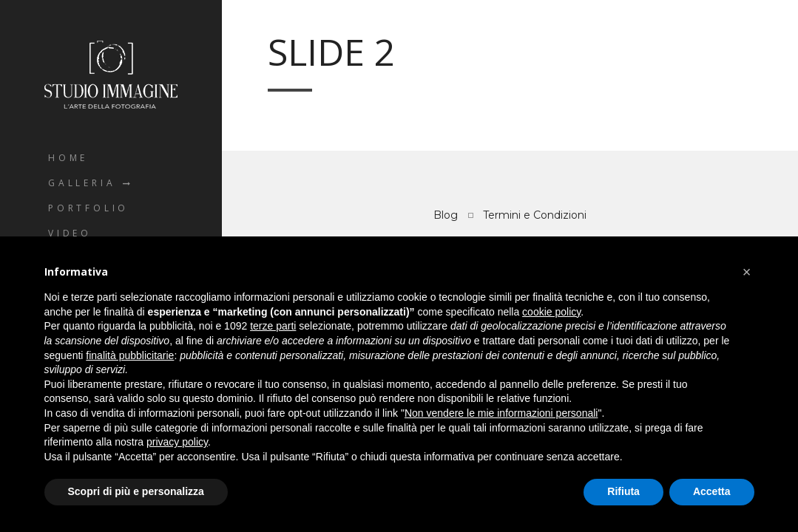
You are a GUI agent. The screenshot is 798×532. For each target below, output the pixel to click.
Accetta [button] (712, 491)
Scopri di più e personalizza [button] (136, 491)
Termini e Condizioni (535, 215)
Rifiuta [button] (623, 491)
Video (70, 233)
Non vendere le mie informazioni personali (501, 413)
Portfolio (88, 208)
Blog (446, 215)
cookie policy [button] (551, 312)
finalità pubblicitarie (130, 355)
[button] (747, 272)
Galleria (82, 183)
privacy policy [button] (177, 442)
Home (68, 158)
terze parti (273, 326)
